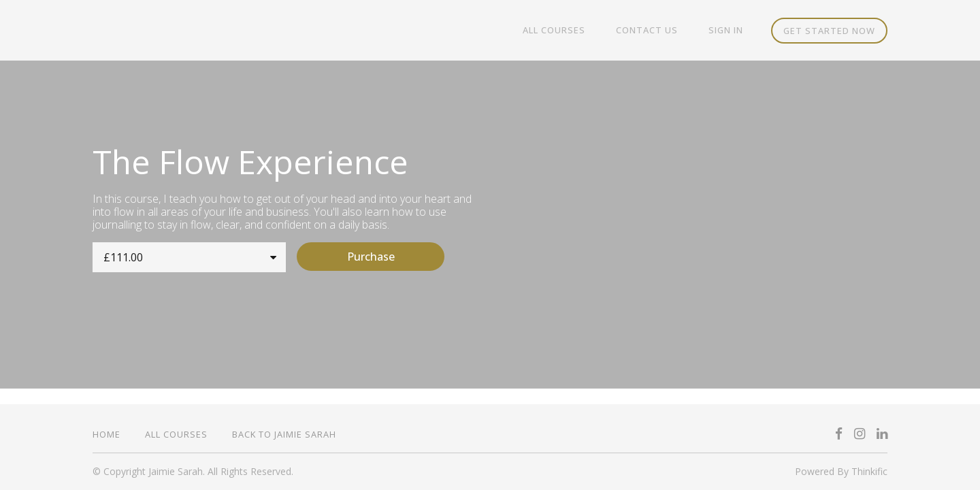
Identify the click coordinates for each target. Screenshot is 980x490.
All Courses (570, 31)
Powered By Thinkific (841, 471)
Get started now (829, 31)
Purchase (382, 257)
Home (107, 434)
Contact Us (656, 31)
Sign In (729, 31)
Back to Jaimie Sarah (284, 434)
